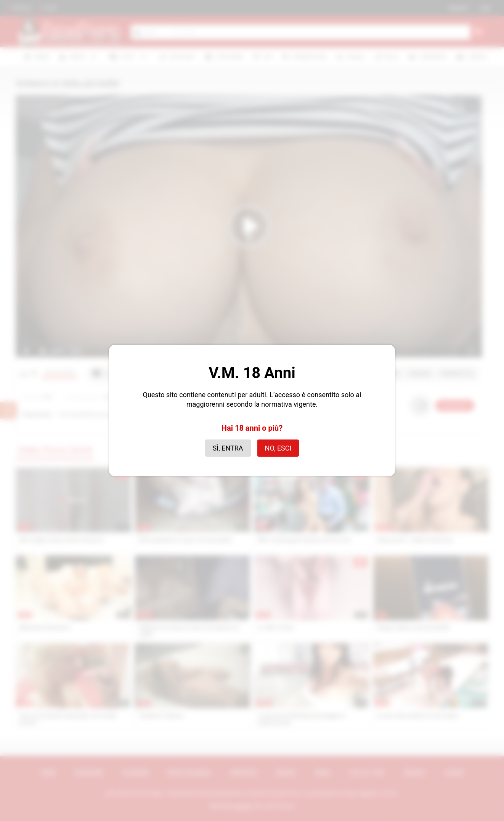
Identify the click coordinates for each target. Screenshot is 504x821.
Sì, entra (228, 448)
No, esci (278, 448)
